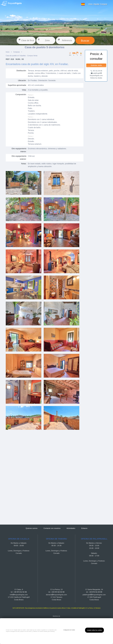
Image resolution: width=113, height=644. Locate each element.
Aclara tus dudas (96, 78)
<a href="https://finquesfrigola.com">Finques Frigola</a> (45, 477)
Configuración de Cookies (69, 630)
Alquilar (96, 4)
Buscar (85, 41)
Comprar (104, 4)
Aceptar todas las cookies (94, 630)
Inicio (91, 4)
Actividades (71, 528)
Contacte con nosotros (52, 528)
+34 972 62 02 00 (58, 592)
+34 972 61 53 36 (20, 592)
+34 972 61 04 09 (95, 592)
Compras (16, 52)
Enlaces (84, 528)
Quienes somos (31, 528)
